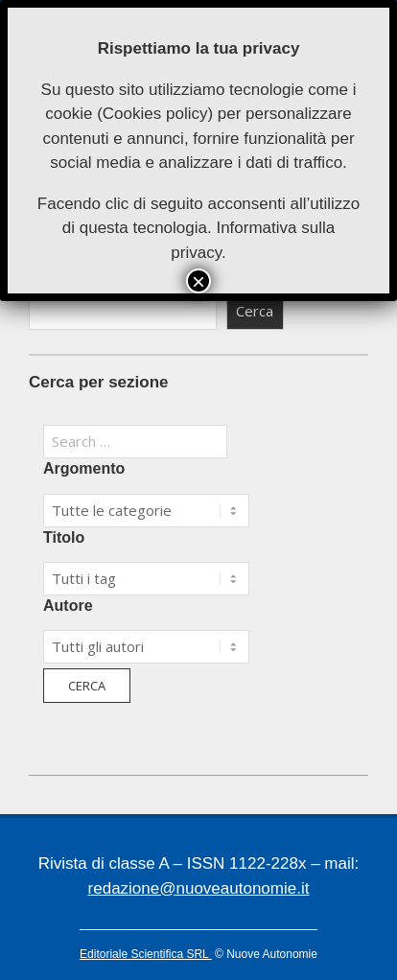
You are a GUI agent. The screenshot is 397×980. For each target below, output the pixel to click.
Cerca (255, 311)
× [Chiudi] (198, 281)
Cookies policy (155, 114)
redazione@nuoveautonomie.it (199, 888)
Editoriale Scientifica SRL (146, 954)
